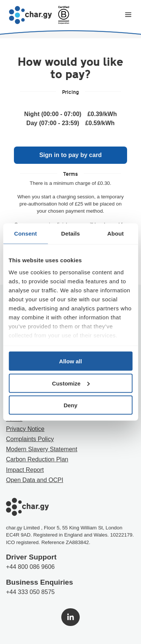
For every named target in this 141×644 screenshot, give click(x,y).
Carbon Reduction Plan (37, 459)
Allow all (70, 361)
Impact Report (25, 470)
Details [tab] (71, 234)
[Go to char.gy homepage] (30, 15)
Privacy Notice (25, 429)
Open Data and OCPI (35, 480)
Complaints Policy (30, 439)
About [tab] (115, 234)
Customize (71, 383)
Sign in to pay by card (70, 155)
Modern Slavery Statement (42, 449)
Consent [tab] (25, 234)
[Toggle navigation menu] (128, 15)
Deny (70, 405)
